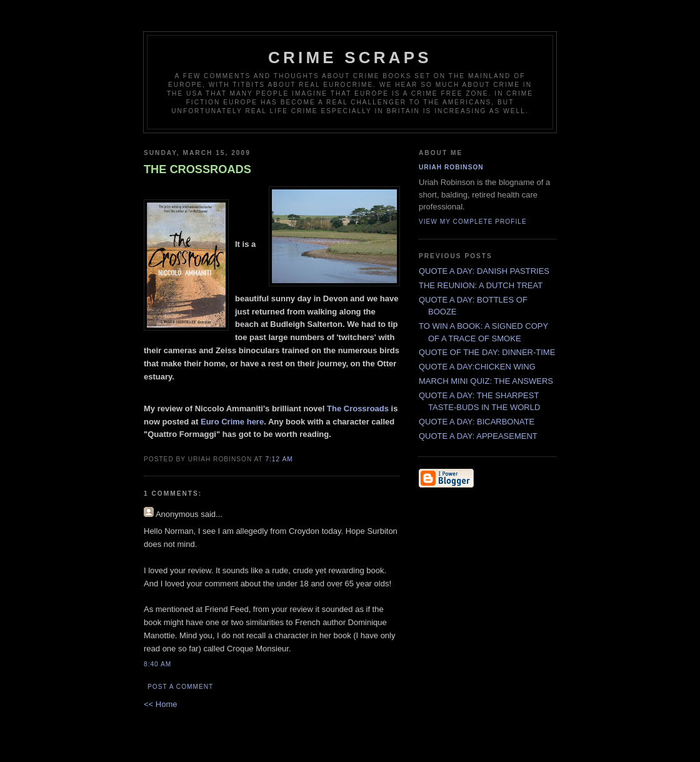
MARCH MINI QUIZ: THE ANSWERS (486, 381)
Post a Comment (180, 687)
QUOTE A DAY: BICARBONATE (477, 422)
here (255, 422)
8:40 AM (157, 664)
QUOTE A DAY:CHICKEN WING (477, 367)
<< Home (160, 704)
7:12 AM (279, 459)
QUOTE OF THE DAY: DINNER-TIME (487, 352)
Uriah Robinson (451, 167)
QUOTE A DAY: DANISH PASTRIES (484, 271)
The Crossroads (358, 409)
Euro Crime (222, 422)
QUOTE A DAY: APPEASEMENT (478, 436)
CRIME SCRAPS (350, 58)
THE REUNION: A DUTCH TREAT (481, 285)
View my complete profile (473, 222)
